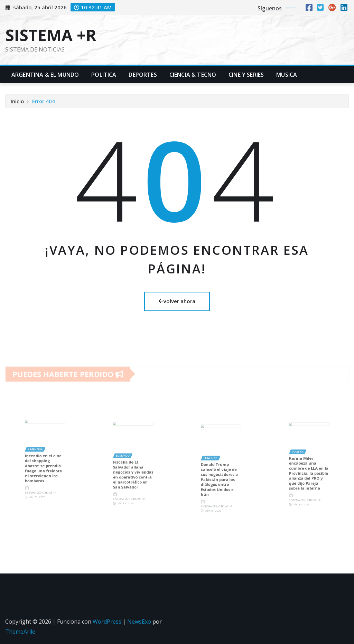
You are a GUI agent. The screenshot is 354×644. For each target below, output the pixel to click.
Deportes (143, 75)
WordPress (107, 622)
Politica (104, 75)
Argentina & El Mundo (45, 75)
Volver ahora (177, 301)
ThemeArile (20, 632)
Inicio (17, 103)
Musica (287, 75)
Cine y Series (246, 75)
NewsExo (139, 622)
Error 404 (44, 103)
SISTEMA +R (51, 35)
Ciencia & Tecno (193, 75)
